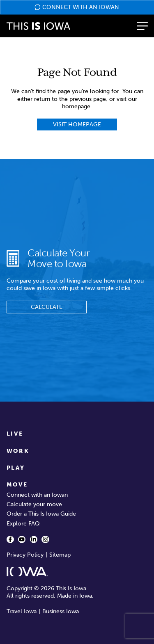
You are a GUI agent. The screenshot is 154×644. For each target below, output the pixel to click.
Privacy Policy (25, 555)
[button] (143, 26)
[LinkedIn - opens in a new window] (34, 539)
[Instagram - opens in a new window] (45, 539)
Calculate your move (34, 504)
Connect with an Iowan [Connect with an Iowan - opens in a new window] (37, 495)
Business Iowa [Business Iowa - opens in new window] (61, 611)
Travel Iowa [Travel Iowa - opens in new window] (22, 611)
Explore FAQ (23, 524)
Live (15, 434)
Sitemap (60, 555)
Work (18, 451)
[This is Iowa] (38, 26)
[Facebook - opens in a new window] (10, 539)
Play (16, 468)
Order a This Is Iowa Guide (41, 514)
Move (17, 485)
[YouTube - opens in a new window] (22, 539)
